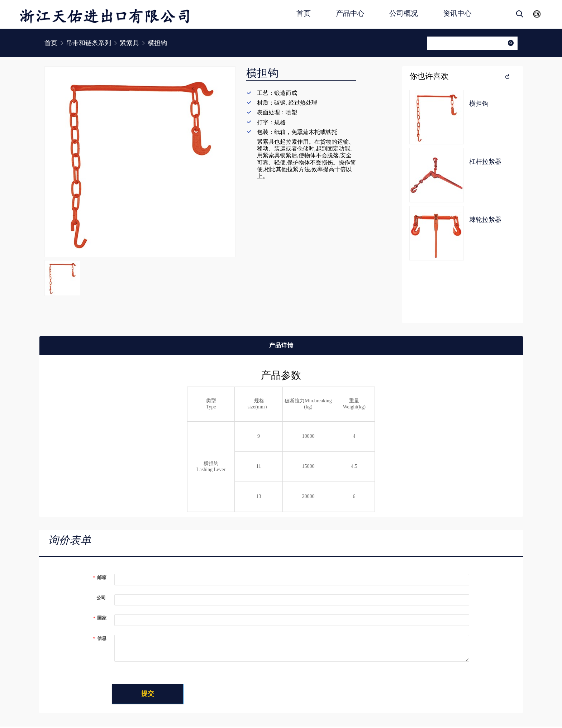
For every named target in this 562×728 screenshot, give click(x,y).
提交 (156, 695)
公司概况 (404, 13)
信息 (100, 638)
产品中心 (350, 13)
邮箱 (100, 577)
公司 (99, 598)
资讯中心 (457, 13)
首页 (304, 13)
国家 (100, 618)
